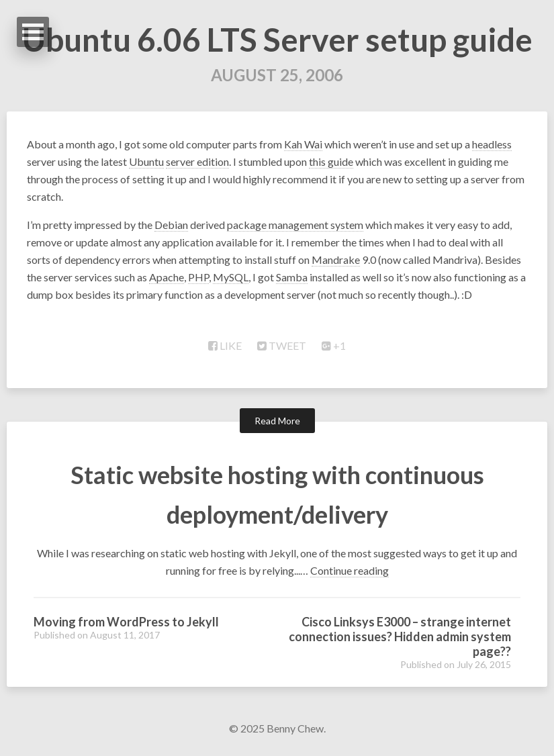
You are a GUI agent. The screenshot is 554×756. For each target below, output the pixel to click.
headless (492, 144)
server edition (197, 161)
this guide (331, 161)
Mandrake (336, 259)
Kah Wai (303, 144)
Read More (277, 421)
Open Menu (33, 32)
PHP (198, 277)
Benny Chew (295, 728)
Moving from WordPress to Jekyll (126, 622)
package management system (295, 225)
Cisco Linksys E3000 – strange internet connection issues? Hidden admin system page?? (400, 636)
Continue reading (350, 570)
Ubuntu (146, 161)
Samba (292, 277)
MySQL (231, 277)
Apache (167, 277)
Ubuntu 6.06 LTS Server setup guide (277, 39)
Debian (171, 225)
